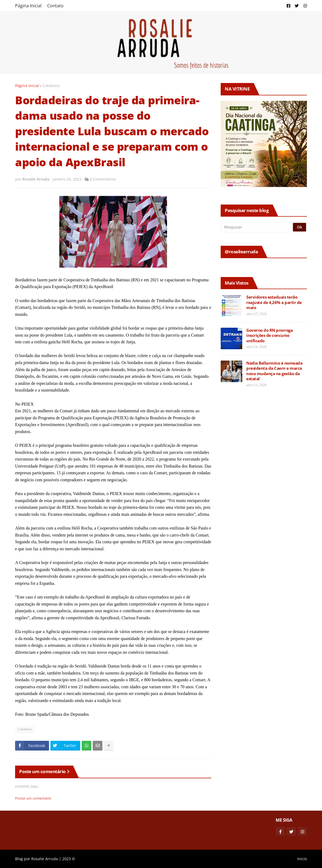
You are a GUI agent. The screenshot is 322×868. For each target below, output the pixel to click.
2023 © (69, 859)
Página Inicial (28, 6)
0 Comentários (103, 179)
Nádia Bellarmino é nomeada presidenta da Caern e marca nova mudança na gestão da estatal (274, 371)
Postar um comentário (33, 798)
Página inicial (27, 86)
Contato (55, 6)
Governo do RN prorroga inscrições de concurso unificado (269, 336)
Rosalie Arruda (45, 859)
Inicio (302, 859)
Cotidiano (51, 86)
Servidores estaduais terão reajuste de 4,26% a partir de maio (274, 302)
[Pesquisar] (257, 227)
